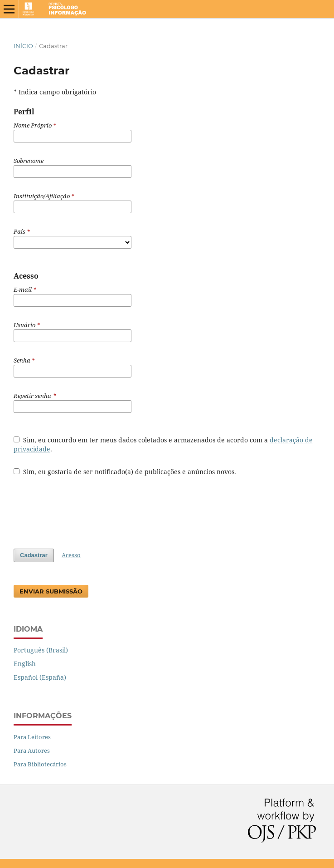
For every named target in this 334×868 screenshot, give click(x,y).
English (25, 664)
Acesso (71, 555)
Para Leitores (32, 737)
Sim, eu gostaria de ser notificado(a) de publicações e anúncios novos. (125, 472)
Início (23, 46)
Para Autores (32, 750)
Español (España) (40, 677)
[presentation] (82, 508)
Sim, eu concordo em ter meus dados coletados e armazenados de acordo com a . (163, 444)
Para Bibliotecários (40, 764)
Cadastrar (34, 555)
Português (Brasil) (41, 650)
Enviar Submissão (51, 591)
